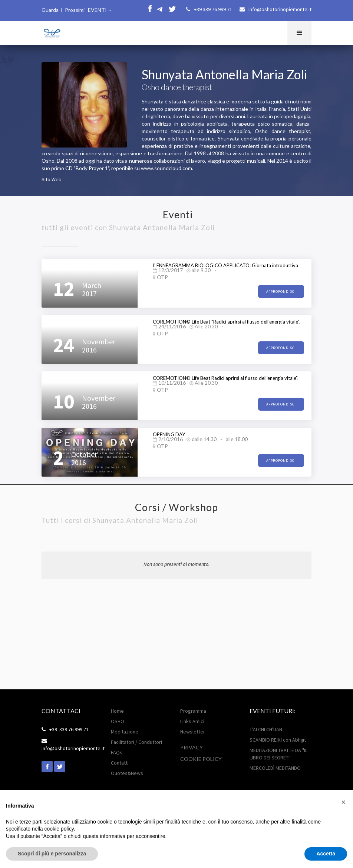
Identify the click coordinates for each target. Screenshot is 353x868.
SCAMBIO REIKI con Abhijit (278, 740)
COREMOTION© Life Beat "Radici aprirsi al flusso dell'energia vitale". (227, 322)
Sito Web (52, 179)
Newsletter (193, 732)
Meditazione (125, 732)
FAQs (117, 752)
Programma (193, 711)
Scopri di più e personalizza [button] (52, 854)
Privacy (192, 747)
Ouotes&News (127, 773)
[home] (52, 32)
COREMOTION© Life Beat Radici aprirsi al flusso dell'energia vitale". (226, 378)
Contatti (120, 763)
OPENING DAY (169, 434)
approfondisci (281, 291)
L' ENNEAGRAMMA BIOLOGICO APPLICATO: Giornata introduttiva (225, 265)
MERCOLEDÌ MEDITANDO (275, 768)
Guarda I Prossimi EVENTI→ (77, 10)
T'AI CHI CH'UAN (266, 729)
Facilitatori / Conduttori (136, 742)
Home (117, 711)
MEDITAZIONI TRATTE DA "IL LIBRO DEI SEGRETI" (278, 754)
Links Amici (192, 721)
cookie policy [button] (59, 829)
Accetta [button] (326, 854)
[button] (299, 33)
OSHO (118, 721)
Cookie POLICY (201, 759)
